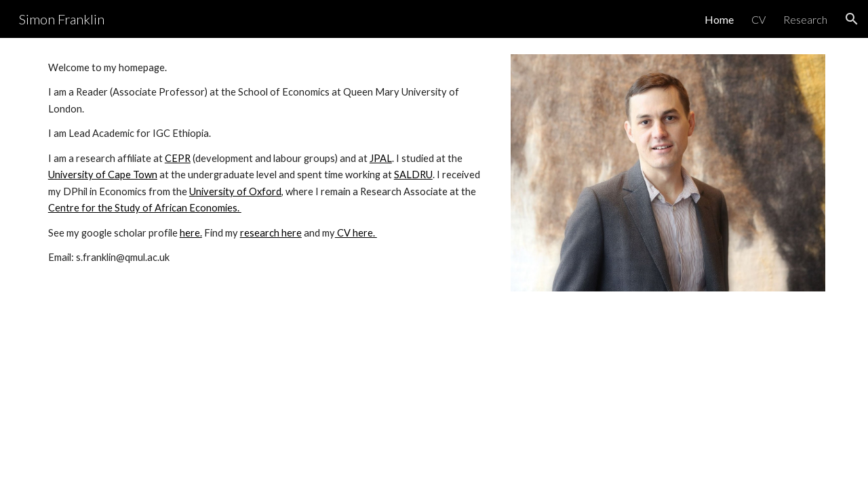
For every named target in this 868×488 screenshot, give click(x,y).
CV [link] (758, 19)
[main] (267, 163)
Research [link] (805, 19)
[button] (852, 19)
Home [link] (719, 19)
